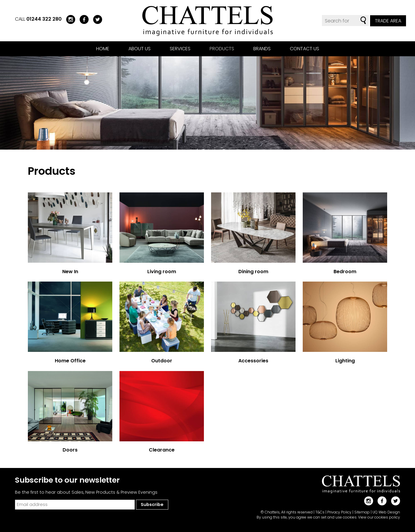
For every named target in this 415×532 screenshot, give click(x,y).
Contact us (305, 49)
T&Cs (320, 512)
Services (180, 49)
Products (222, 49)
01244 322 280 (44, 19)
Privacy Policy (339, 512)
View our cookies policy (379, 517)
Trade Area (388, 21)
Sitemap (362, 512)
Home (103, 49)
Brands (262, 49)
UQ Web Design (386, 512)
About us (140, 49)
